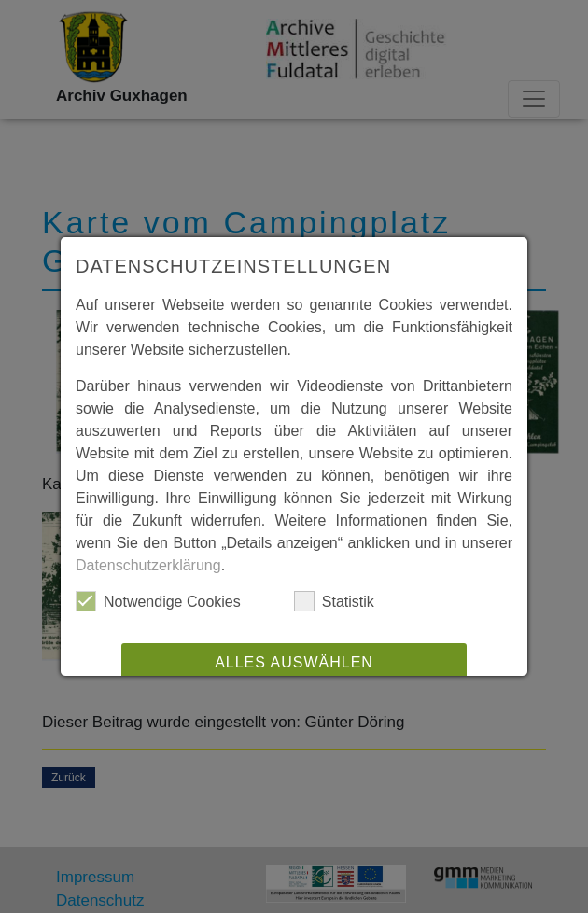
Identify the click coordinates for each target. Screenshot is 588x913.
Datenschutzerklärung (148, 565)
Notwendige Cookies (158, 601)
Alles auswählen (294, 662)
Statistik (334, 601)
